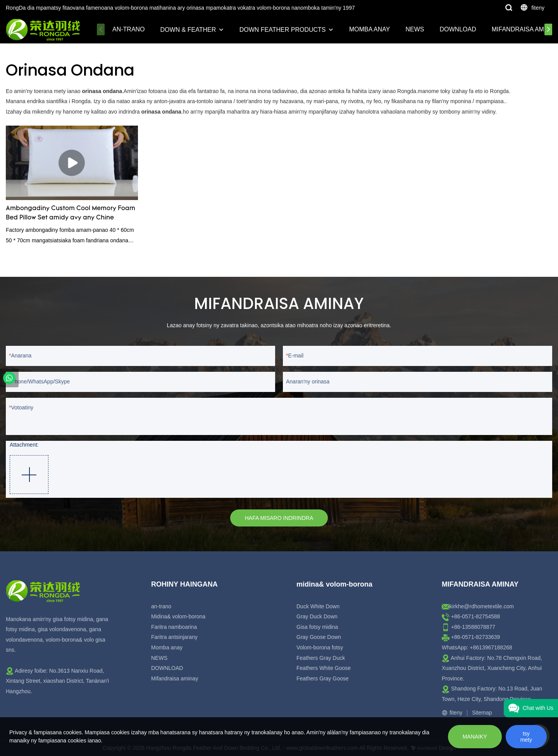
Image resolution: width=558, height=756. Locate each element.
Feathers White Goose (324, 668)
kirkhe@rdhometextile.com (482, 606)
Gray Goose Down (319, 637)
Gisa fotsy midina (317, 627)
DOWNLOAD (458, 29)
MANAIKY (475, 737)
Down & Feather (188, 30)
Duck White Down (318, 606)
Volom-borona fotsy (320, 647)
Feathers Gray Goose (323, 678)
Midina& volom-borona (178, 616)
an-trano (129, 29)
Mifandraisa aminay (175, 678)
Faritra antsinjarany (174, 637)
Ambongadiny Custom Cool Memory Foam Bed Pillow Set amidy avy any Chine (71, 213)
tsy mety (526, 737)
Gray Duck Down (317, 616)
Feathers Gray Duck (321, 658)
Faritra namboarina (174, 627)
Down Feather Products (283, 30)
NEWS (415, 29)
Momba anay (370, 29)
